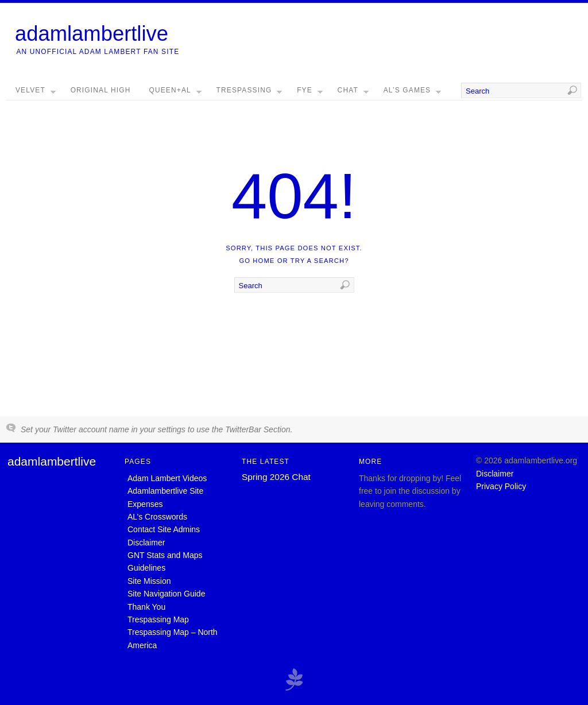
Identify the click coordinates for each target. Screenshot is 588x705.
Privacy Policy (501, 486)
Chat (353, 93)
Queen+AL (175, 93)
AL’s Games (412, 93)
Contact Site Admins (164, 529)
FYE (310, 93)
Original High (101, 90)
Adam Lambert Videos (167, 478)
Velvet (36, 93)
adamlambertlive (92, 34)
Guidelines (146, 568)
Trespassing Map (158, 619)
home (264, 261)
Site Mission (149, 581)
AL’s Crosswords (157, 517)
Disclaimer (146, 543)
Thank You (146, 607)
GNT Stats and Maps (165, 555)
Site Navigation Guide (166, 594)
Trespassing (249, 93)
